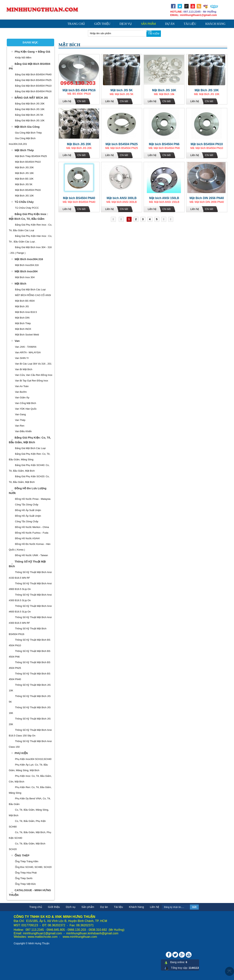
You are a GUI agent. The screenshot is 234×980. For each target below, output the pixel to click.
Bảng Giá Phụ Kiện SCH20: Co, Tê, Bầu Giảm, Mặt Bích (29, 479)
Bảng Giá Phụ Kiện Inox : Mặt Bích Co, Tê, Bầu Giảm (28, 216)
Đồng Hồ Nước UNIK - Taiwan (31, 555)
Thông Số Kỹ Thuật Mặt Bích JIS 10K (30, 688)
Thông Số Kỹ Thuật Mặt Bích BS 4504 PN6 (30, 654)
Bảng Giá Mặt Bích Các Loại (30, 290)
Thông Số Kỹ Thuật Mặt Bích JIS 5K (30, 699)
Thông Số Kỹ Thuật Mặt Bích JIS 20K (30, 721)
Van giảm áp (22, 398)
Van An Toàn (22, 386)
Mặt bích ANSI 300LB (122, 198)
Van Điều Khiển (23, 431)
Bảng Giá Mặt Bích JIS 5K (29, 115)
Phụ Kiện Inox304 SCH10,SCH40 (33, 759)
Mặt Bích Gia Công (27, 127)
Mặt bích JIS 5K (121, 90)
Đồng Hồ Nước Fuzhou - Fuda (32, 533)
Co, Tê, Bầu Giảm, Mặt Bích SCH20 (27, 846)
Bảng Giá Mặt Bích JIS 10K (30, 120)
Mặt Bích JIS (22, 306)
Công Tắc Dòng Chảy (27, 505)
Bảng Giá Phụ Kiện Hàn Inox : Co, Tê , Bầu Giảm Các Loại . (30, 239)
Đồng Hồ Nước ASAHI (27, 538)
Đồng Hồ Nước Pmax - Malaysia (33, 499)
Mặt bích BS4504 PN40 (79, 198)
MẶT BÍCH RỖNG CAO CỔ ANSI (33, 295)
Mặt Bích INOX (23, 329)
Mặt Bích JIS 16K (164, 90)
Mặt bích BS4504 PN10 (207, 144)
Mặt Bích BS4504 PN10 (28, 162)
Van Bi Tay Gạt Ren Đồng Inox (31, 381)
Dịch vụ (126, 24)
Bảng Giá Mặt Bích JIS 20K (30, 104)
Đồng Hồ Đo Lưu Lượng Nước (28, 491)
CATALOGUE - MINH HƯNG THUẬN (30, 892)
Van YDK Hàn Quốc (26, 409)
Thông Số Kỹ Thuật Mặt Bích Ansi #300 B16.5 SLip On (30, 598)
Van (17, 341)
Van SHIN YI (22, 358)
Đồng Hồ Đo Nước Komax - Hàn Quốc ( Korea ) (30, 547)
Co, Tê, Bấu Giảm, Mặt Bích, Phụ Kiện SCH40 (30, 835)
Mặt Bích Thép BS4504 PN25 (31, 156)
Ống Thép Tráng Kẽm (27, 861)
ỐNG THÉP (22, 855)
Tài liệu (190, 24)
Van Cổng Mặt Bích (25, 403)
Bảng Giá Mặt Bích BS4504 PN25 (33, 80)
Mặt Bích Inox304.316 (29, 259)
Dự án (170, 24)
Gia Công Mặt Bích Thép (28, 133)
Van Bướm (21, 392)
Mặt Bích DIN (22, 318)
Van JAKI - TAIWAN (26, 347)
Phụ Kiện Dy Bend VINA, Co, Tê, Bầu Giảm (30, 801)
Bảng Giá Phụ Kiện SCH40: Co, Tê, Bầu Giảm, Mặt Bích (29, 468)
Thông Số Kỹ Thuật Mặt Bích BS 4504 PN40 (30, 676)
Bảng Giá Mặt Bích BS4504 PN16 (33, 91)
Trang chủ (76, 24)
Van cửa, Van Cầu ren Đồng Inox (34, 375)
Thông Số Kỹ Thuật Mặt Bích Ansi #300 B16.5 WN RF (30, 620)
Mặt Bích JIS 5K (24, 184)
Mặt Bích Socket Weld (27, 335)
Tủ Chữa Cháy (24, 202)
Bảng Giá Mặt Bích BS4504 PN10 (33, 86)
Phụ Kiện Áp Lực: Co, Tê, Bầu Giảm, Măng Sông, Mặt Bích (28, 767)
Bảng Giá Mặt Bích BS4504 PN (30, 66)
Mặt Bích (20, 284)
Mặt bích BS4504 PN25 (122, 144)
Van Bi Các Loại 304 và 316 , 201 (33, 364)
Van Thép (20, 420)
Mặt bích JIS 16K (24, 173)
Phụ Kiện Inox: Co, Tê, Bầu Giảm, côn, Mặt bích (30, 779)
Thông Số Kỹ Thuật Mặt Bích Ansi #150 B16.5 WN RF (30, 575)
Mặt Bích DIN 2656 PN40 (207, 198)
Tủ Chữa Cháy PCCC (27, 208)
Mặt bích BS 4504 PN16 (79, 90)
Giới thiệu (102, 24)
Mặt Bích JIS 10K (207, 90)
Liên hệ (147, 31)
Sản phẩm (148, 24)
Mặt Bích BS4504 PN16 (28, 190)
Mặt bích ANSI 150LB (164, 198)
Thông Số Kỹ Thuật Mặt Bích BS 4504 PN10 (30, 643)
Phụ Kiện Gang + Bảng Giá (32, 52)
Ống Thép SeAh (24, 878)
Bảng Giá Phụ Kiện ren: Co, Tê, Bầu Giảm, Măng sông (30, 457)
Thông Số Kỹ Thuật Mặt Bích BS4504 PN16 (28, 631)
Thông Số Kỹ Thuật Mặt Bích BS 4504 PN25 (30, 665)
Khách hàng (215, 24)
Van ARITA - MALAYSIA (28, 352)
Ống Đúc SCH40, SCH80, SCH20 (33, 867)
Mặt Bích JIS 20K (24, 167)
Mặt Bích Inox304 (26, 271)
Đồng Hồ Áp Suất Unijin (28, 510)
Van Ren (20, 426)
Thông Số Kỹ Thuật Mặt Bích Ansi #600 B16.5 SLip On (30, 609)
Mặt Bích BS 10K (24, 179)
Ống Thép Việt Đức (25, 884)
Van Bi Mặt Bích (24, 369)
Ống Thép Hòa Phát (26, 873)
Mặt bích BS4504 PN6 (164, 144)
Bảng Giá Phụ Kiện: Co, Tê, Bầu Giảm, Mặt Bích (30, 440)
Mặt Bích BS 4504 (25, 301)
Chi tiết (81, 101)
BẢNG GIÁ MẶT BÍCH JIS (31, 98)
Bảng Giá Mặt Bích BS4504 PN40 (33, 74)
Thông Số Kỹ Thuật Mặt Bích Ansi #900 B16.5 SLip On (30, 586)
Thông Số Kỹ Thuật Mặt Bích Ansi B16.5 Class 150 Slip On (30, 733)
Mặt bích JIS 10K (24, 196)
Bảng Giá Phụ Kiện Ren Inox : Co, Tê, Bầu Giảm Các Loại (30, 228)
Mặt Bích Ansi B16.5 (26, 312)
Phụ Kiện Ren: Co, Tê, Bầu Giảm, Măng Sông (30, 790)
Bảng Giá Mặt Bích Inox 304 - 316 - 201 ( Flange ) (30, 250)
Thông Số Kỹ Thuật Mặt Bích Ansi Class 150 (30, 744)
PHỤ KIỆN (21, 753)
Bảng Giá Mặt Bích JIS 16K (30, 109)
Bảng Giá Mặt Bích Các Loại (30, 448)
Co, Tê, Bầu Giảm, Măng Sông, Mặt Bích (29, 813)
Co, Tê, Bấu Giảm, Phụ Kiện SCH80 (27, 824)
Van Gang (20, 414)
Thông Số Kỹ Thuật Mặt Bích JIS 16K (30, 710)
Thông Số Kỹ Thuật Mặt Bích (27, 564)
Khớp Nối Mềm (23, 58)
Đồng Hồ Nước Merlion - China (32, 527)
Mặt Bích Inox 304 (25, 277)
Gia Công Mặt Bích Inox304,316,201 (22, 141)
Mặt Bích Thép (24, 150)
